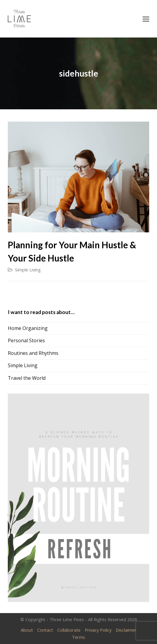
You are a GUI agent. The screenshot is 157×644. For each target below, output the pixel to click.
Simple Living (28, 270)
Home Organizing (28, 328)
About (27, 630)
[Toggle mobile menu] (146, 19)
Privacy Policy (98, 630)
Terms (78, 637)
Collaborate (69, 630)
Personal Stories (26, 340)
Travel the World (27, 378)
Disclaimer (126, 630)
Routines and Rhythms (33, 353)
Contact (45, 630)
